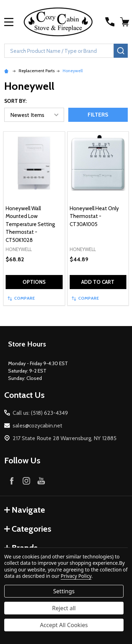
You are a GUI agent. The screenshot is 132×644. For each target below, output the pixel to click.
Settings (64, 591)
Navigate (25, 510)
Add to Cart (98, 282)
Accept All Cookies (64, 625)
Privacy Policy (76, 576)
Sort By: (15, 101)
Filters (98, 115)
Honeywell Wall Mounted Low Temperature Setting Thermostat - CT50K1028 (30, 224)
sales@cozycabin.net (37, 426)
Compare (21, 298)
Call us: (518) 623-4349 (40, 413)
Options (34, 282)
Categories (28, 529)
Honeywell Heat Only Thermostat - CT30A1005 (94, 216)
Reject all (64, 608)
